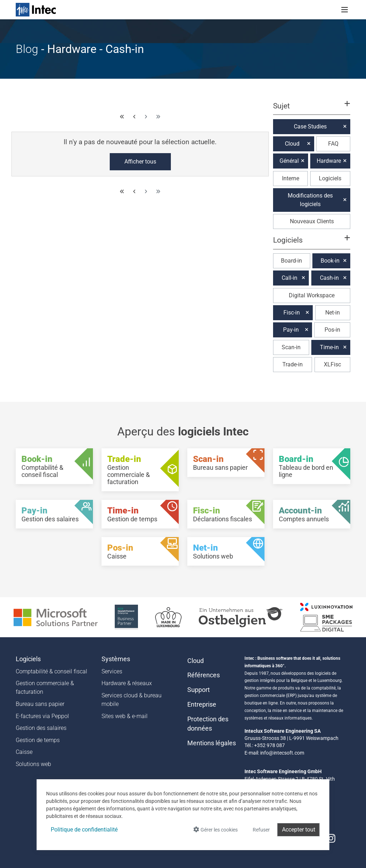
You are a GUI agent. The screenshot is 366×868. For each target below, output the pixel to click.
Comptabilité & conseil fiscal (51, 671)
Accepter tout (299, 830)
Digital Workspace (312, 295)
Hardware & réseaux (127, 683)
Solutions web (33, 764)
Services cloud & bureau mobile (132, 700)
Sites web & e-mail (125, 716)
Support (199, 690)
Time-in (329, 347)
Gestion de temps (38, 740)
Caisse (24, 752)
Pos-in (332, 330)
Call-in (290, 278)
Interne (291, 178)
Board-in (291, 261)
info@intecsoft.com (282, 753)
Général (289, 161)
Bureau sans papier (40, 704)
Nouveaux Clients (312, 221)
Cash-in (329, 278)
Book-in (330, 261)
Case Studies (310, 126)
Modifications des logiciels (310, 200)
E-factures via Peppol (42, 716)
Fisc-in (292, 313)
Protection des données (208, 724)
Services (112, 671)
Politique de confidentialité (84, 830)
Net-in (333, 313)
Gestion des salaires (41, 728)
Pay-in (291, 330)
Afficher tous (140, 162)
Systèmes (116, 659)
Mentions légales (212, 743)
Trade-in (293, 364)
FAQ (333, 144)
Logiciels (330, 178)
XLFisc (332, 364)
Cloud (292, 144)
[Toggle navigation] (345, 10)
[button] (312, 109)
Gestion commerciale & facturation (45, 687)
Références (204, 675)
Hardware (329, 161)
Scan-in (291, 347)
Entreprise (202, 704)
